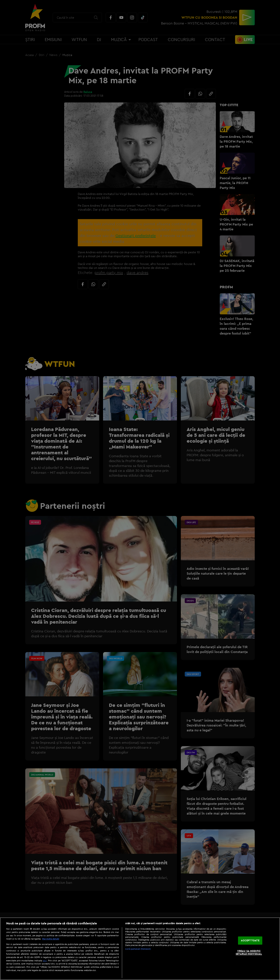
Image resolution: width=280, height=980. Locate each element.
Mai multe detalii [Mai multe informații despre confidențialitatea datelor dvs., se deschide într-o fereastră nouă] (51, 939)
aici (45, 960)
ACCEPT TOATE (250, 940)
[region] (140, 949)
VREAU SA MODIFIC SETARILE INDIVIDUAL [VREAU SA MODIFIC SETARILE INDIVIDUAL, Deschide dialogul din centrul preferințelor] (249, 952)
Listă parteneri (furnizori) (138, 949)
